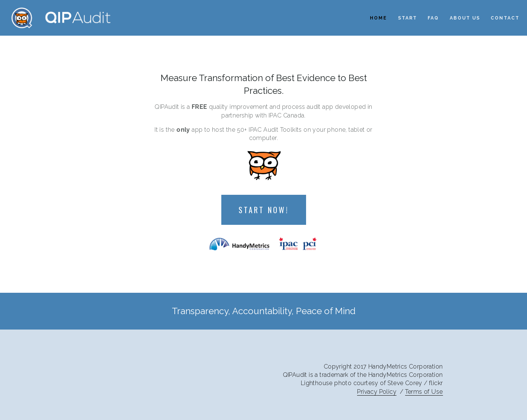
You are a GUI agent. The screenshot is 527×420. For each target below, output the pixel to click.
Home (378, 18)
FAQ (433, 18)
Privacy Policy (377, 392)
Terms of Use (424, 392)
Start (408, 18)
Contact (505, 18)
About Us (465, 18)
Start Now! (264, 210)
